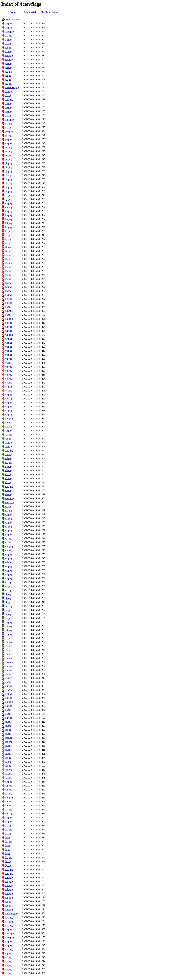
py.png (9, 139)
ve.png (9, 355)
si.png (8, 175)
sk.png (9, 179)
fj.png (8, 598)
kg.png (9, 786)
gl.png (8, 650)
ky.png (9, 818)
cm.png (9, 486)
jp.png (8, 778)
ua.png (9, 295)
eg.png (9, 570)
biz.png (9, 311)
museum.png (12, 913)
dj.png (8, 538)
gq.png (9, 670)
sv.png (8, 195)
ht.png (8, 714)
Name (13, 12)
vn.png (9, 367)
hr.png (8, 710)
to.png (8, 271)
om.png (9, 55)
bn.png (9, 375)
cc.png (9, 415)
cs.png (8, 510)
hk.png (9, 698)
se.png (8, 167)
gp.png (9, 666)
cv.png (9, 518)
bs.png (9, 387)
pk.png (9, 79)
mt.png (9, 905)
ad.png (9, 24)
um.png (9, 335)
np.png (9, 969)
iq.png (8, 754)
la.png (8, 826)
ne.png (9, 945)
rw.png (9, 155)
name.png (10, 933)
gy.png (9, 694)
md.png (9, 877)
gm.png (9, 654)
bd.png (9, 223)
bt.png (8, 391)
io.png (8, 746)
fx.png (8, 618)
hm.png (9, 702)
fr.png (8, 614)
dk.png (9, 542)
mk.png (9, 889)
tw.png (9, 287)
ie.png (8, 726)
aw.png (9, 207)
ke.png (9, 782)
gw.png (9, 690)
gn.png (9, 658)
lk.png (8, 842)
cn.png (9, 490)
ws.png (9, 427)
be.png (9, 227)
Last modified (31, 12)
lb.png (8, 830)
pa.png (9, 63)
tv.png (8, 283)
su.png (9, 191)
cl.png (8, 482)
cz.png (9, 530)
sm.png (9, 183)
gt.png (8, 682)
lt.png (8, 853)
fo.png (8, 610)
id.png (8, 722)
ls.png (8, 849)
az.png (9, 211)
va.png (9, 347)
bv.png (9, 395)
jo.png (8, 774)
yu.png (9, 439)
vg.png (9, 359)
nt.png (8, 973)
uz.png (9, 343)
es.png (8, 586)
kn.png (9, 802)
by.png (9, 403)
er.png (8, 582)
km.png (9, 798)
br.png (8, 383)
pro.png (9, 131)
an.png (9, 103)
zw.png (9, 454)
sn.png (9, 187)
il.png (8, 730)
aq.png (9, 111)
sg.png (9, 171)
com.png (10, 498)
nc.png (9, 941)
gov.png (9, 662)
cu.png (9, 514)
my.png (9, 925)
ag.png (9, 40)
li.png (8, 838)
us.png (9, 91)
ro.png (8, 147)
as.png (8, 123)
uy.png (9, 339)
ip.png (8, 750)
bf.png (8, 231)
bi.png (8, 307)
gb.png (9, 626)
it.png (8, 766)
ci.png (8, 474)
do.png (9, 550)
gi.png (8, 646)
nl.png (8, 961)
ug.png (9, 327)
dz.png (9, 554)
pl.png (8, 83)
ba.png (9, 215)
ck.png (9, 478)
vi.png (8, 363)
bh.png (9, 303)
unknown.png (12, 87)
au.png (9, 203)
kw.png (9, 814)
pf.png (8, 71)
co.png (9, 494)
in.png (8, 734)
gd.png (9, 630)
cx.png (9, 522)
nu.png (9, 47)
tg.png (8, 251)
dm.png (9, 546)
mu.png (9, 909)
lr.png (8, 845)
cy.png (9, 526)
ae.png (9, 28)
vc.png (9, 351)
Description (52, 12)
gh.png (9, 642)
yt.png (8, 435)
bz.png (9, 407)
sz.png (8, 235)
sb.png (9, 163)
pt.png (8, 135)
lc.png (8, 834)
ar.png (8, 115)
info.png (9, 738)
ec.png (9, 558)
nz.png (9, 51)
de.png (9, 534)
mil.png (9, 885)
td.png (8, 243)
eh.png (9, 574)
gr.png (8, 674)
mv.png (9, 917)
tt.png (8, 279)
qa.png (9, 143)
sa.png (8, 159)
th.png (8, 255)
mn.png (9, 893)
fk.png (8, 602)
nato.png (10, 937)
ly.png (8, 865)
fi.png (8, 594)
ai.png (8, 44)
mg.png (9, 881)
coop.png (10, 502)
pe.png (9, 67)
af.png (8, 36)
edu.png (9, 562)
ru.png (8, 151)
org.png (9, 59)
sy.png (8, 199)
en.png (9, 578)
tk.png (8, 259)
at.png (8, 127)
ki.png (8, 794)
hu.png (9, 718)
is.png (8, 762)
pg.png (9, 323)
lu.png (8, 857)
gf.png (8, 638)
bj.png (8, 315)
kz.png (9, 822)
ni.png (8, 957)
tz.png (8, 291)
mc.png (9, 873)
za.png (9, 443)
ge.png (9, 634)
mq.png (9, 897)
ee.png (9, 566)
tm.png (9, 263)
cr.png (8, 506)
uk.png (9, 331)
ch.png (9, 470)
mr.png (9, 901)
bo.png (9, 379)
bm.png (9, 319)
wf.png (9, 423)
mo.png (9, 419)
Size (43, 12)
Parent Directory (13, 20)
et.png (8, 590)
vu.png (9, 371)
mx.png (9, 921)
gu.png (9, 686)
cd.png (9, 458)
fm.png (9, 606)
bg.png (9, 299)
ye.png (9, 431)
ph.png (9, 75)
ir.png (8, 758)
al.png (8, 95)
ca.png (9, 411)
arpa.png (10, 119)
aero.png (10, 32)
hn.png (9, 706)
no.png (9, 965)
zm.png (9, 450)
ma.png (9, 869)
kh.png (9, 790)
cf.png (8, 462)
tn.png (8, 267)
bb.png (9, 219)
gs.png (9, 678)
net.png (9, 949)
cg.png (9, 466)
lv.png (8, 861)
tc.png (8, 239)
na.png (9, 929)
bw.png (9, 399)
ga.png (9, 622)
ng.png (9, 953)
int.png (9, 742)
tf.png (8, 247)
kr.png (8, 810)
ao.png (9, 107)
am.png (9, 99)
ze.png (9, 446)
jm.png (9, 770)
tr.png (8, 275)
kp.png (9, 806)
